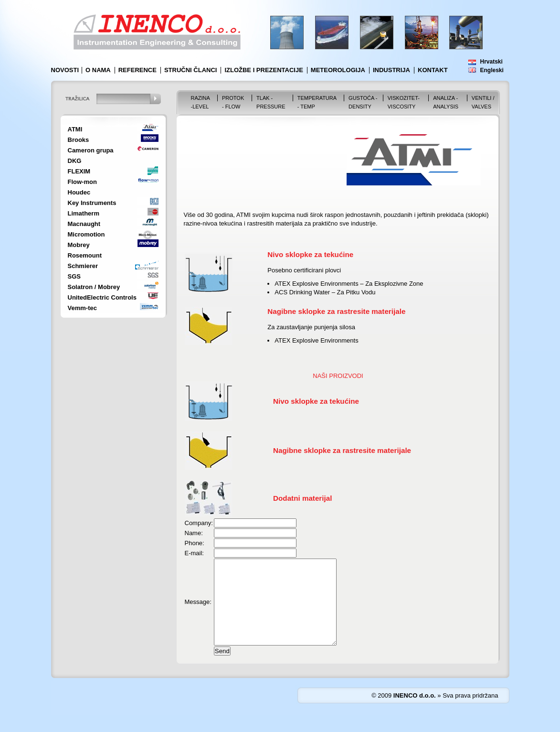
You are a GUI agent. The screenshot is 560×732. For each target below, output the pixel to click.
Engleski (492, 70)
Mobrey (79, 245)
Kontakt (433, 70)
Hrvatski (491, 62)
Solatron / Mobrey (94, 287)
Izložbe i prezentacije (264, 70)
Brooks (79, 140)
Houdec (79, 192)
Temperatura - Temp (317, 102)
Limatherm (84, 213)
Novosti (65, 70)
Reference (137, 70)
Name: (194, 533)
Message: (198, 610)
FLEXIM (79, 171)
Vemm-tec (82, 308)
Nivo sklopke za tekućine (316, 401)
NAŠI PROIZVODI (338, 376)
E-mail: (194, 553)
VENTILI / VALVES (483, 102)
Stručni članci (191, 70)
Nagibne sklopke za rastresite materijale (342, 450)
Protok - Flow (233, 102)
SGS (74, 276)
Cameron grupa (91, 150)
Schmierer (83, 266)
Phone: (195, 543)
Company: (199, 523)
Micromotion (86, 234)
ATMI (75, 129)
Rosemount (85, 255)
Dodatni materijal (302, 498)
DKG (75, 161)
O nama (98, 70)
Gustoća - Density (363, 102)
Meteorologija (338, 70)
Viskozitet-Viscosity (404, 102)
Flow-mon (82, 182)
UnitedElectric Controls (102, 297)
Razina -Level (201, 102)
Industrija (391, 70)
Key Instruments (92, 203)
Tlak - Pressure (271, 102)
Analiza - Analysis (446, 102)
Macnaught (84, 224)
